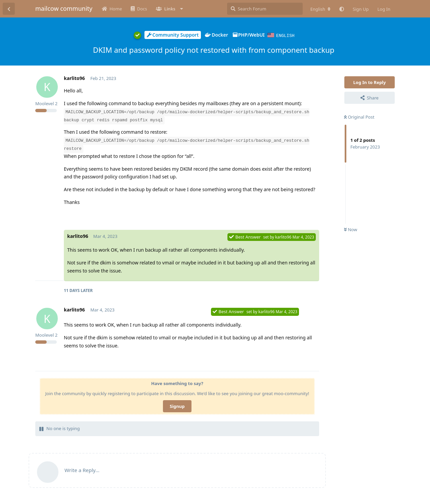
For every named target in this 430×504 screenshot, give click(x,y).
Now (351, 229)
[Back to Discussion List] (9, 9)
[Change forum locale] (320, 9)
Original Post (359, 117)
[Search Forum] (265, 9)
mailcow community (64, 8)
